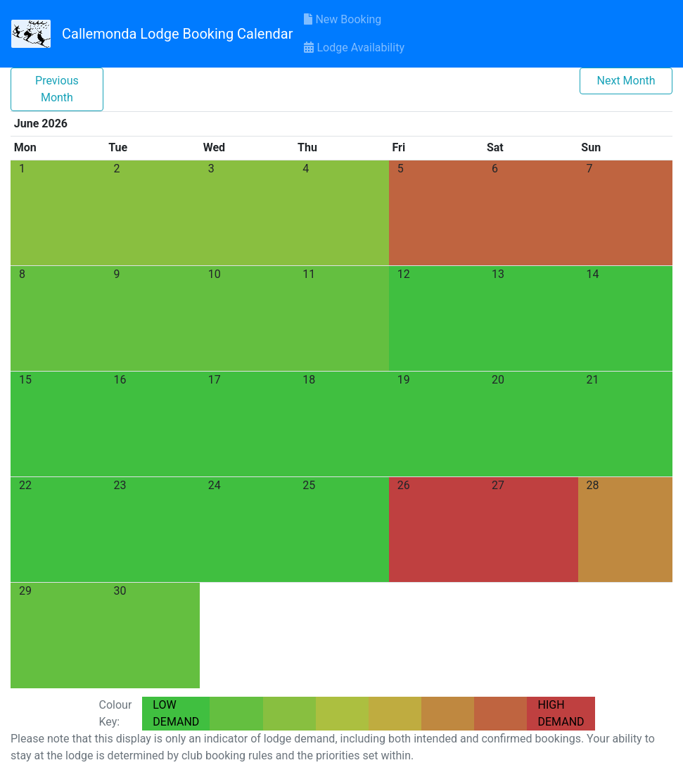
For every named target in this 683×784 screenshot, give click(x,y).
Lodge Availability (354, 48)
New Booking (343, 19)
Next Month (626, 81)
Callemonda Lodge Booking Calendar (177, 34)
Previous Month (57, 89)
